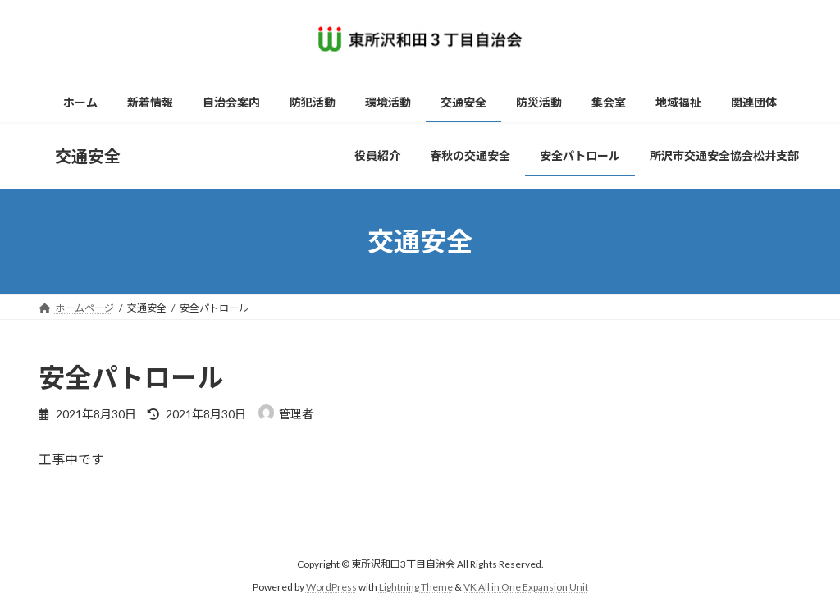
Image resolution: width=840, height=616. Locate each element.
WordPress (331, 588)
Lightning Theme (416, 588)
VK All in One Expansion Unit (526, 588)
